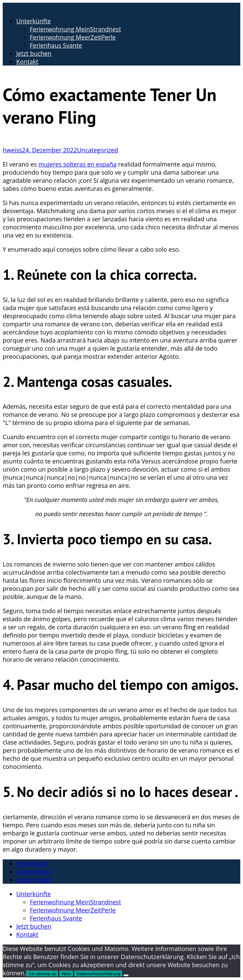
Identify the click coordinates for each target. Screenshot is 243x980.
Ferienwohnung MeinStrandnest (75, 29)
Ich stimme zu (42, 974)
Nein (66, 974)
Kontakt (27, 61)
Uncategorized (97, 150)
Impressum (32, 863)
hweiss (12, 150)
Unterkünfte (34, 21)
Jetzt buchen (34, 53)
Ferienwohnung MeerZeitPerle (73, 37)
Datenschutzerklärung (98, 974)
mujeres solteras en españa (78, 164)
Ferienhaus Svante (56, 45)
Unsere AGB (33, 880)
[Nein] (126, 975)
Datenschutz (34, 872)
